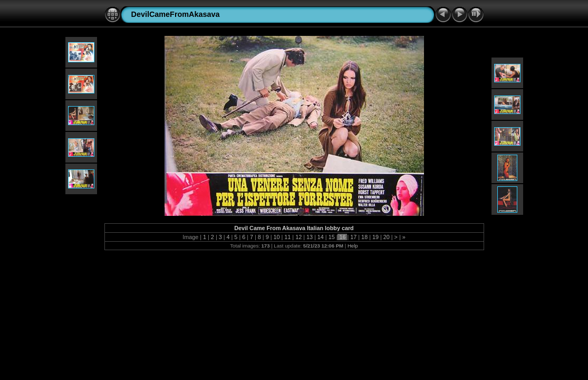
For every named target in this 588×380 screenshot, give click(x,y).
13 (310, 237)
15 (332, 237)
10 (277, 237)
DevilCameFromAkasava (176, 14)
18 (364, 237)
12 (298, 237)
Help (353, 246)
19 (375, 237)
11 (287, 237)
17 (353, 237)
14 (321, 237)
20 (387, 237)
